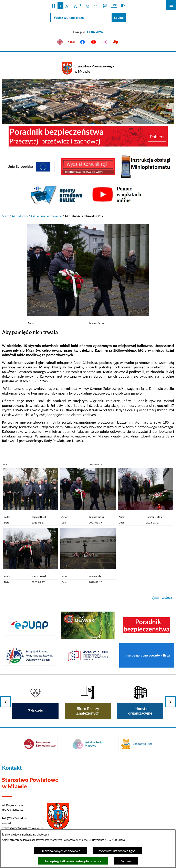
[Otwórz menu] (171, 5)
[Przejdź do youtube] (94, 42)
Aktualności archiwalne (46, 216)
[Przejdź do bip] (71, 42)
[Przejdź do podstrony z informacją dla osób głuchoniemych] (116, 42)
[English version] (60, 42)
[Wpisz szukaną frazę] (81, 17)
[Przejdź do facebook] (82, 42)
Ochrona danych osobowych (60, 851)
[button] (54, 6)
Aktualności (20, 216)
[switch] (88, 6)
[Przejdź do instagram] (105, 42)
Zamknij (126, 861)
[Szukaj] (119, 17)
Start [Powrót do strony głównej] (6, 216)
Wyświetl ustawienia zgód (117, 851)
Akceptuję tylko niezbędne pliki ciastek (73, 861)
